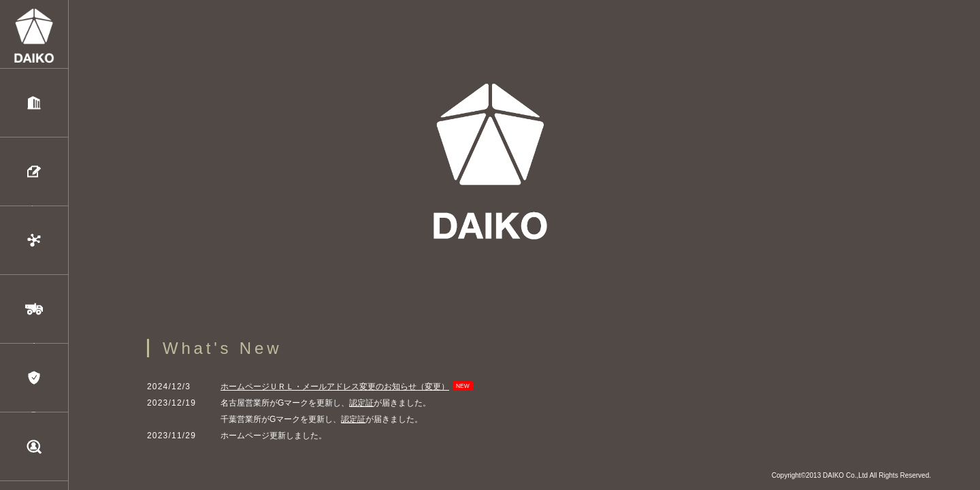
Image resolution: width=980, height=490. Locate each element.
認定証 (361, 403)
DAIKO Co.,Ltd (845, 475)
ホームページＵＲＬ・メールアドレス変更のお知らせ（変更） (335, 387)
